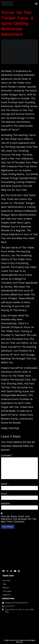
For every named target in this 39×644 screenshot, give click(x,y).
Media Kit (6, 588)
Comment (7, 455)
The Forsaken (7, 591)
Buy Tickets (7, 581)
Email (5, 494)
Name (5, 484)
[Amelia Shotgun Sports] (19, 624)
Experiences (7, 595)
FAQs (4, 584)
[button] (36, 3)
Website (5, 504)
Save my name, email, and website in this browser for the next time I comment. (19, 519)
